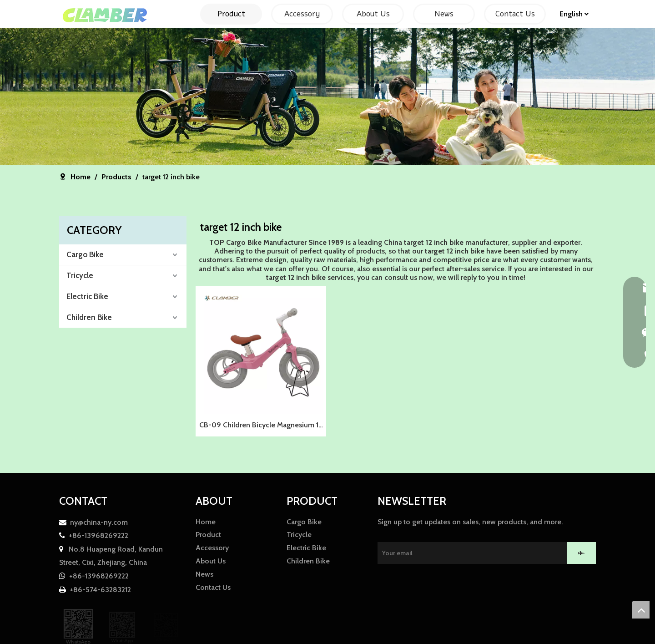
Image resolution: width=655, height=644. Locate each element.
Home (206, 522)
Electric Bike (87, 296)
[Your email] (476, 553)
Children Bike (89, 317)
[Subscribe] (582, 553)
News (204, 574)
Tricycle (80, 275)
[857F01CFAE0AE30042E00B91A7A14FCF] (327, 96)
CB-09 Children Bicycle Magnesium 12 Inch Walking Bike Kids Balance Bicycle (261, 426)
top (641, 610)
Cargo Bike (85, 254)
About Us (211, 561)
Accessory (212, 548)
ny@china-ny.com (99, 522)
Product (208, 535)
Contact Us (213, 587)
